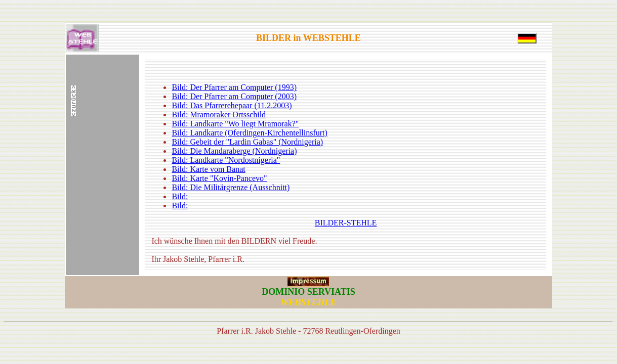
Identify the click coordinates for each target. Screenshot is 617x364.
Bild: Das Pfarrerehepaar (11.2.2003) (232, 105)
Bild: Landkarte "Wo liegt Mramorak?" (235, 124)
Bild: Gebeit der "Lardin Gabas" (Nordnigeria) (247, 142)
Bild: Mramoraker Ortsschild (219, 115)
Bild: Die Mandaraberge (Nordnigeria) (234, 151)
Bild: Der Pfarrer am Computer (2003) (234, 96)
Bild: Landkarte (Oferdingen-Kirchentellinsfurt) (249, 133)
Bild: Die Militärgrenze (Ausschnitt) (231, 187)
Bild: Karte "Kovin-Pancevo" (219, 178)
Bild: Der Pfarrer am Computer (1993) (234, 87)
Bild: (180, 196)
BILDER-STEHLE (346, 223)
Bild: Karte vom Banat (208, 169)
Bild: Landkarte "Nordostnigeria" (226, 160)
